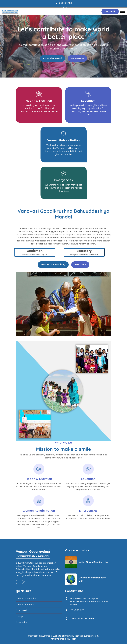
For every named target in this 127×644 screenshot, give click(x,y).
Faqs (19, 616)
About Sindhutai (25, 604)
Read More (80, 264)
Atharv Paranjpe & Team (64, 639)
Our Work (22, 610)
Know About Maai (52, 58)
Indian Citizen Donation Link (93, 562)
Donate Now (77, 58)
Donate (110, 11)
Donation (22, 622)
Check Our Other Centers (83, 618)
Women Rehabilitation (64, 140)
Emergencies (64, 180)
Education (88, 101)
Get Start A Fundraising (53, 264)
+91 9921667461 (65, 3)
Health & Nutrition (39, 101)
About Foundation (26, 598)
